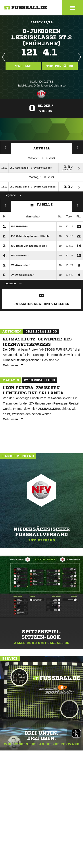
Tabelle (23, 66)
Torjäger (6, 147)
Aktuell (42, 148)
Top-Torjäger (60, 66)
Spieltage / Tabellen (78, 147)
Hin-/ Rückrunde (78, 205)
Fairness (6, 205)
